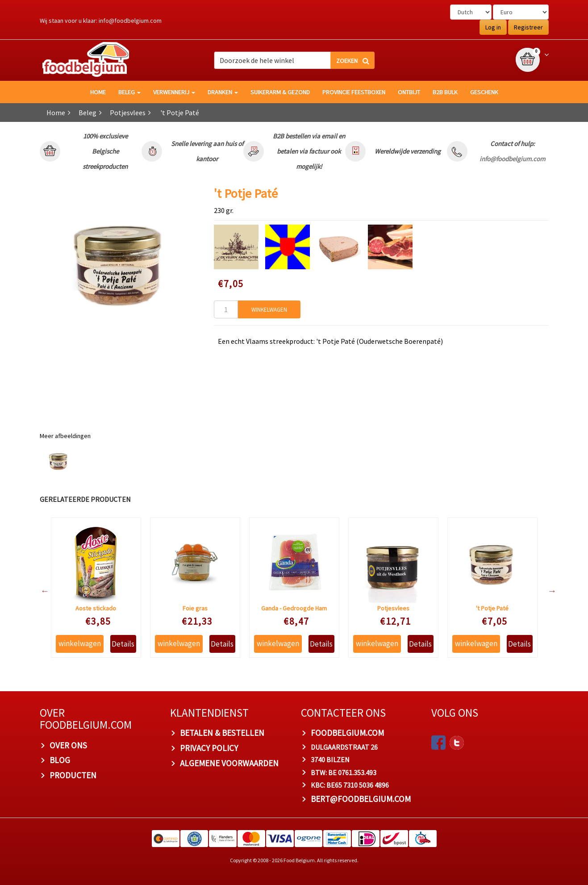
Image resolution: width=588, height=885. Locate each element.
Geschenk (484, 92)
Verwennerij (174, 92)
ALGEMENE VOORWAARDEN (229, 763)
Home (56, 113)
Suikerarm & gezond (280, 92)
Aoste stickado (96, 608)
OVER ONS (68, 745)
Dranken (223, 92)
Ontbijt (409, 92)
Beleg (129, 92)
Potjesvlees (128, 113)
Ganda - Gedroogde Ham (294, 608)
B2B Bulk (445, 92)
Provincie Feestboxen (354, 92)
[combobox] (294, 60)
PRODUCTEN (73, 775)
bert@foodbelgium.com (361, 799)
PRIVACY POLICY (209, 748)
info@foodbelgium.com (130, 21)
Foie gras (195, 608)
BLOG (60, 760)
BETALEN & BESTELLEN (222, 733)
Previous (41, 591)
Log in (493, 27)
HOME (98, 92)
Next (548, 591)
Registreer (528, 27)
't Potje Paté (492, 608)
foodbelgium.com (347, 733)
